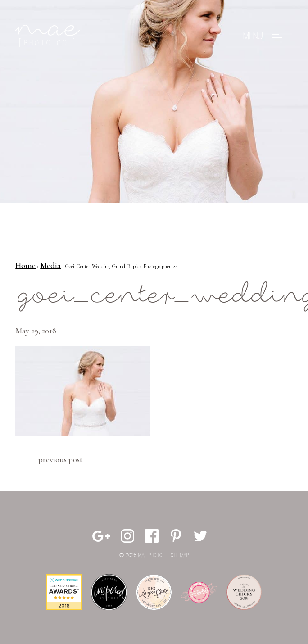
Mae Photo (49, 36)
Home (25, 265)
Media (50, 265)
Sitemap (180, 556)
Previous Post (60, 459)
